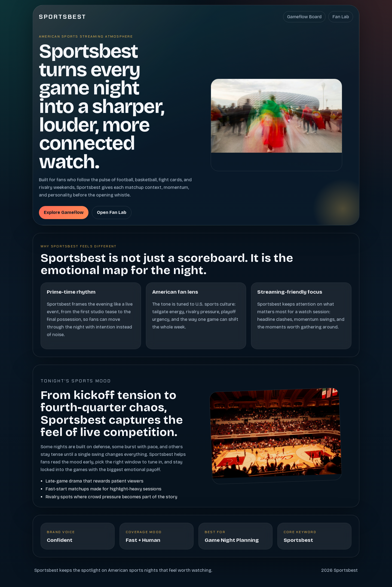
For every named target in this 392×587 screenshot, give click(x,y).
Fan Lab (341, 17)
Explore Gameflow (64, 212)
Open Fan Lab (112, 212)
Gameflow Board (304, 17)
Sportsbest (63, 17)
